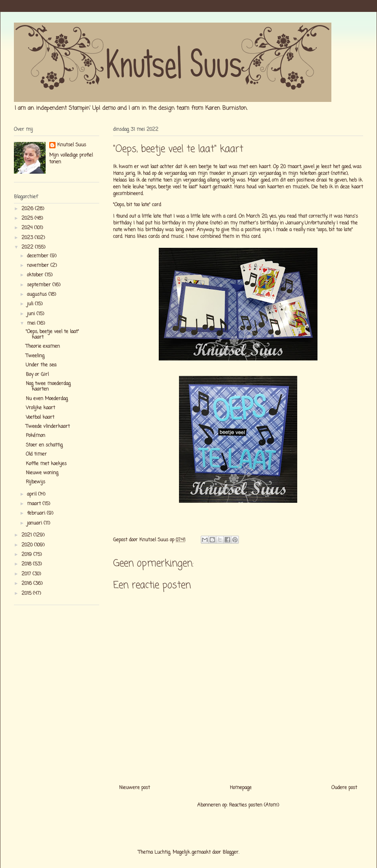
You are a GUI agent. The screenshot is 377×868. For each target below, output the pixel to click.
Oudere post (344, 788)
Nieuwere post (135, 788)
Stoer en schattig (44, 445)
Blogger (231, 853)
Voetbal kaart (40, 418)
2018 (27, 564)
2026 (28, 209)
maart (35, 504)
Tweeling (35, 356)
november (39, 266)
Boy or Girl (37, 375)
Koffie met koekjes (46, 464)
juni (32, 314)
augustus (38, 295)
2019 (27, 555)
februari (37, 514)
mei (32, 324)
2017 (27, 574)
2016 (27, 584)
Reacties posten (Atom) (254, 805)
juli (31, 304)
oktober (36, 275)
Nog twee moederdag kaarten (48, 387)
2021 (27, 535)
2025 (28, 218)
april (33, 494)
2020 (28, 545)
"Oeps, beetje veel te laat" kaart (52, 335)
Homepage (241, 788)
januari (35, 523)
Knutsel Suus (72, 145)
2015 (27, 594)
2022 (28, 247)
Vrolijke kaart (40, 408)
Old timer (36, 454)
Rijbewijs (36, 482)
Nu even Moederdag (47, 399)
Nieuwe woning (42, 473)
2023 (28, 238)
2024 (28, 228)
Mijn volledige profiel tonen (71, 159)
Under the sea (41, 365)
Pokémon (36, 436)
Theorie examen (43, 347)
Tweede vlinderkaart (48, 427)
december (38, 256)
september (40, 285)
